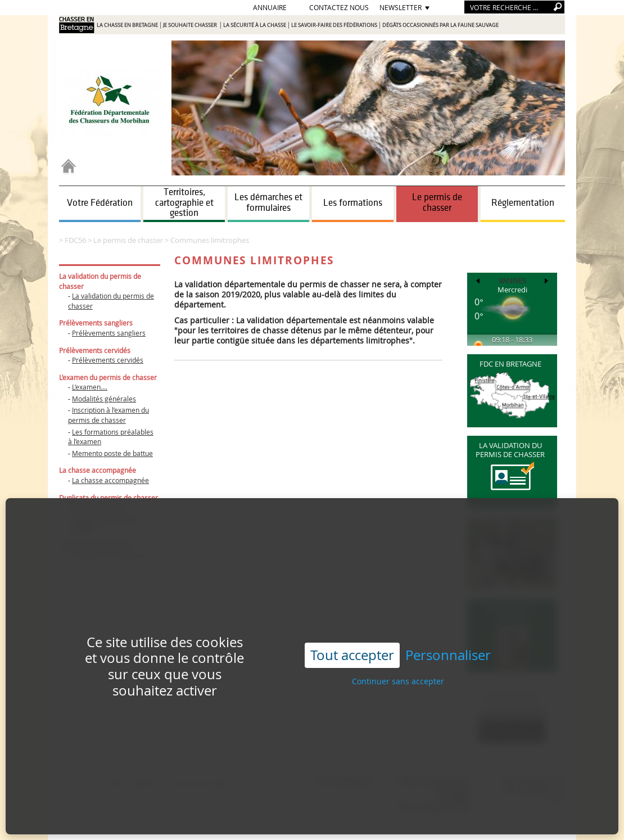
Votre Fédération (100, 203)
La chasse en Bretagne (127, 25)
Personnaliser (448, 631)
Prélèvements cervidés (108, 360)
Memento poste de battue (112, 453)
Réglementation (523, 203)
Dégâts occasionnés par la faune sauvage (440, 25)
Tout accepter (352, 630)
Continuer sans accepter (398, 656)
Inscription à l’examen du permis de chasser (108, 415)
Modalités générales (104, 399)
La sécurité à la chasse (255, 25)
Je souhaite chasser (191, 25)
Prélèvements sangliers (109, 333)
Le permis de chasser (437, 203)
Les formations (353, 203)
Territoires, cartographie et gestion (184, 203)
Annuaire (270, 7)
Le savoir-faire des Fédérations (334, 25)
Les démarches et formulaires (268, 203)
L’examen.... (90, 387)
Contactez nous (339, 7)
